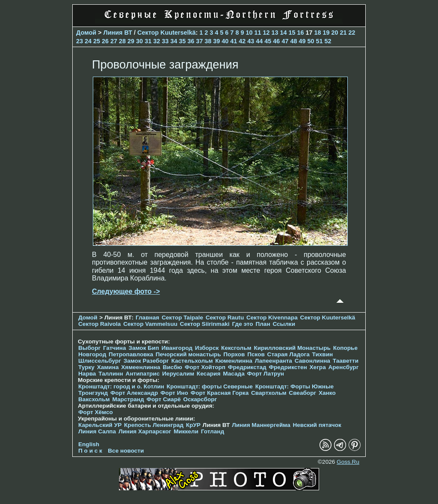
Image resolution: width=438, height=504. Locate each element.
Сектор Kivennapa (272, 318)
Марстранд (128, 399)
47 (285, 41)
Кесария (209, 374)
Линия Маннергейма (261, 425)
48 (293, 41)
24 (88, 41)
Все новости (126, 451)
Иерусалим (178, 374)
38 (208, 41)
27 (114, 41)
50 (311, 41)
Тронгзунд (93, 393)
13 (275, 33)
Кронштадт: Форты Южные (295, 386)
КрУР (193, 425)
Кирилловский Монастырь (292, 348)
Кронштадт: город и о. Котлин (121, 386)
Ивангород (177, 348)
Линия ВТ (118, 33)
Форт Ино (174, 393)
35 (182, 41)
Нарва (87, 374)
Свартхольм (269, 393)
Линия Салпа (97, 431)
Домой (86, 33)
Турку (86, 367)
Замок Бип (144, 348)
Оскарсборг (200, 399)
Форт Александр (134, 393)
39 (216, 41)
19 (326, 33)
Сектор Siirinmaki (205, 324)
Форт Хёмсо (96, 412)
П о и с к (90, 451)
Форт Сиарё (163, 399)
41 (234, 41)
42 (242, 41)
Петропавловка (131, 354)
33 (165, 41)
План (263, 324)
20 (335, 33)
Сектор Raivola (99, 324)
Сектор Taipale (182, 318)
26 (105, 41)
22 (352, 33)
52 (328, 41)
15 (292, 33)
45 (268, 41)
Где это (242, 324)
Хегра (318, 367)
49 (302, 41)
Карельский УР (100, 425)
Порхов (234, 354)
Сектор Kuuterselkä (166, 33)
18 (318, 33)
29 (131, 41)
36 (191, 41)
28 (122, 41)
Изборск (207, 348)
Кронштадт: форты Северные (210, 386)
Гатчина (115, 348)
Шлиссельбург (100, 361)
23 (80, 41)
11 (257, 33)
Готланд (213, 431)
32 (157, 41)
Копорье (345, 348)
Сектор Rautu (225, 318)
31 (148, 41)
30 (139, 41)
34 (174, 41)
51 (319, 41)
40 (225, 41)
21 (343, 33)
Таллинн (111, 374)
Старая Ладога (289, 354)
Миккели (186, 431)
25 (97, 41)
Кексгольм (236, 348)
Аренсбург (343, 367)
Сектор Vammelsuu (150, 324)
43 (251, 41)
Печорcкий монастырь (188, 354)
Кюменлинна (234, 361)
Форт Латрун (266, 374)
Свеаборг (302, 393)
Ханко (327, 393)
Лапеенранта (274, 361)
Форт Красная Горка (220, 393)
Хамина (108, 367)
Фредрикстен (288, 367)
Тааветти (346, 361)
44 (259, 41)
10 (249, 33)
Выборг (89, 348)
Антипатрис (143, 374)
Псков (256, 354)
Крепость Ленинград (154, 425)
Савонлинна (312, 361)
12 (266, 33)
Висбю (172, 367)
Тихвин (323, 354)
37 (199, 41)
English (89, 444)
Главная (147, 318)
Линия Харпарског (145, 431)
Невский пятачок (317, 425)
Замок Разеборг (146, 361)
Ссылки (284, 324)
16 (301, 33)
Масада (234, 374)
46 (276, 41)
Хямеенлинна (141, 367)
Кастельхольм (192, 361)
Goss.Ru (348, 462)
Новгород (92, 354)
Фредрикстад (247, 367)
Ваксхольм (94, 399)
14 (283, 33)
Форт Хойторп (205, 367)
